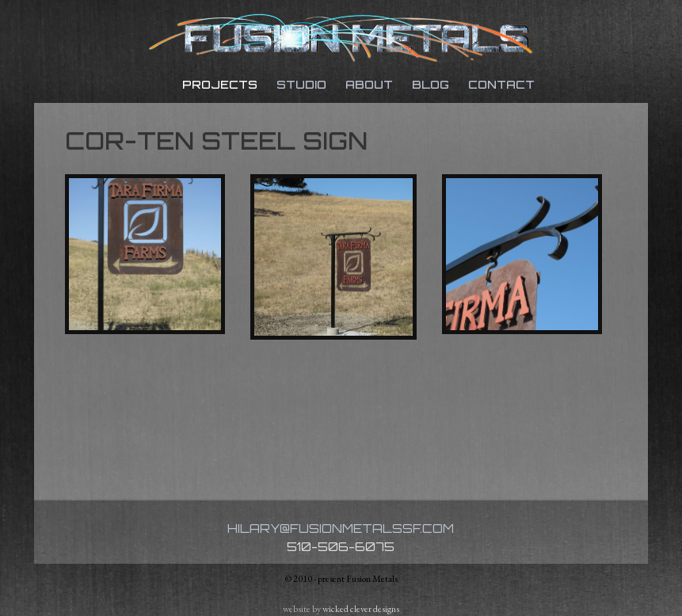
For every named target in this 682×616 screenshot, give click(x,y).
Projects (220, 84)
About (369, 84)
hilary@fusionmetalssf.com (341, 529)
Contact (501, 84)
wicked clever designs (361, 609)
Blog (431, 84)
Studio (301, 84)
